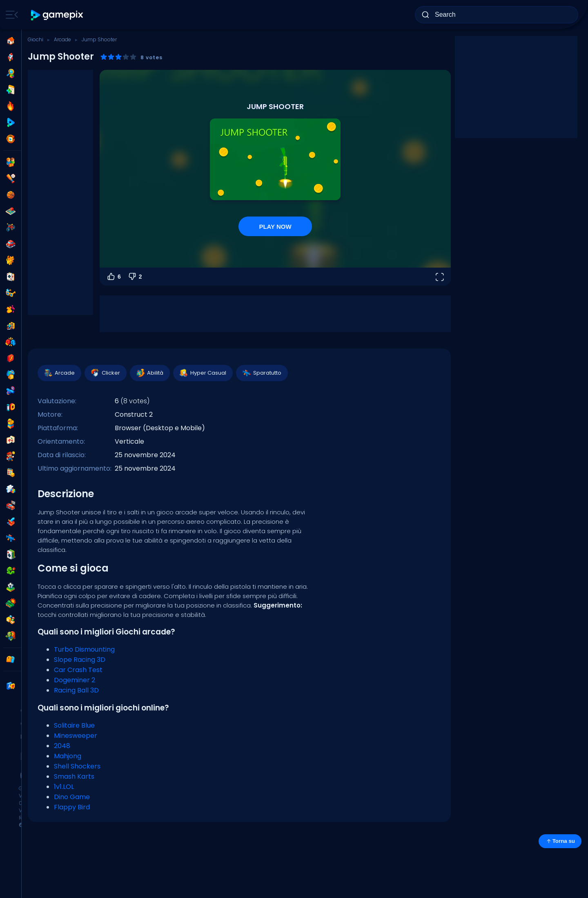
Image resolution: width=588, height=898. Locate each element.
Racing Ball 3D (76, 690)
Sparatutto (262, 373)
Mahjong (68, 756)
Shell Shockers (77, 766)
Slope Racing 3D (80, 660)
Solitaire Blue (74, 725)
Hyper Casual (203, 373)
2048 (62, 746)
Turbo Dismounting (84, 649)
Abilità (149, 373)
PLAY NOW (275, 227)
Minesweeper (76, 736)
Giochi (36, 39)
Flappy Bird (72, 807)
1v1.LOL (64, 787)
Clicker (105, 373)
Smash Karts (74, 776)
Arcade (62, 39)
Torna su (560, 841)
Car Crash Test (78, 670)
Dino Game (72, 797)
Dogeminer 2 (75, 680)
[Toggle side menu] (10, 15)
